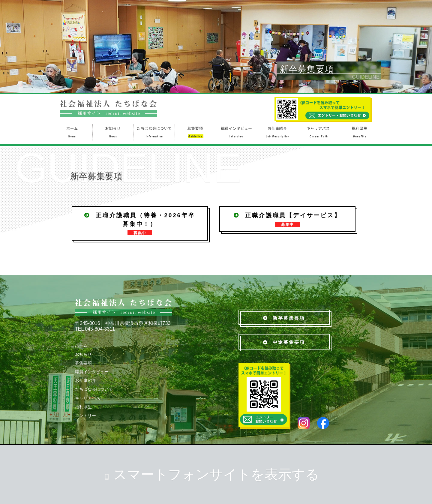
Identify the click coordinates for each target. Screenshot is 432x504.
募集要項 (195, 132)
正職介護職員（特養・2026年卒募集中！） (140, 224)
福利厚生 (359, 132)
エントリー (85, 415)
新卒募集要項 (284, 318)
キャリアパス (318, 132)
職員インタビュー (236, 132)
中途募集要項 (284, 342)
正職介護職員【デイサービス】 (287, 219)
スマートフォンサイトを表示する (216, 474)
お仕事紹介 (277, 132)
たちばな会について (154, 132)
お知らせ (113, 132)
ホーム (72, 132)
